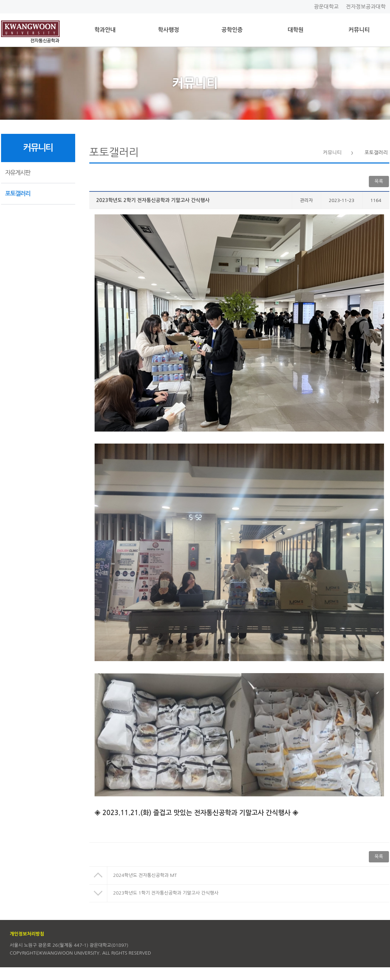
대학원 (296, 30)
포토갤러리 (18, 194)
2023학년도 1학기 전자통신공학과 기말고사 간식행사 (166, 893)
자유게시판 (18, 173)
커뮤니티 (359, 30)
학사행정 (168, 30)
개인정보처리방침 (27, 934)
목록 (379, 181)
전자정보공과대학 (366, 7)
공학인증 (232, 30)
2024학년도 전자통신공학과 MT (145, 875)
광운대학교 (326, 7)
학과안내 (105, 30)
